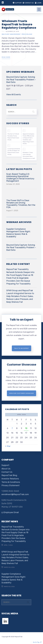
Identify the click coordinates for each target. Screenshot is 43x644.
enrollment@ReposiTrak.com (15, 494)
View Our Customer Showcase (21, 393)
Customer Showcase (22, 365)
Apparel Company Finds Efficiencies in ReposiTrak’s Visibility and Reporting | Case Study (28, 139)
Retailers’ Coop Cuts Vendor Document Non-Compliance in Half (29, 155)
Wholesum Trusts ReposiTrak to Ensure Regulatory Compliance (19, 24)
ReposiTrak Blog (9, 475)
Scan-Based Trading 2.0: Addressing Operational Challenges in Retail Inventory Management (20, 177)
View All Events (14, 95)
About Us (6, 469)
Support (5, 465)
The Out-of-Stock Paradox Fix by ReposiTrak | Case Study (13, 137)
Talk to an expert (21, 348)
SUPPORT (17, 3)
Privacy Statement (10, 485)
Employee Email (10, 512)
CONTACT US (28, 3)
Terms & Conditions (11, 482)
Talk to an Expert (21, 320)
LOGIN (38, 3)
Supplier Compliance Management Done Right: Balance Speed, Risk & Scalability (18, 233)
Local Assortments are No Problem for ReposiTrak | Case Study (14, 152)
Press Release (27, 34)
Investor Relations (10, 479)
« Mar (8, 446)
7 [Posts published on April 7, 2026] (12, 428)
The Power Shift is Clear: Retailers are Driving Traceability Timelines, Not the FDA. (21, 204)
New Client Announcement (11, 34)
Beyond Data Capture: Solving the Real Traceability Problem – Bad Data (21, 80)
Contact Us (7, 472)
